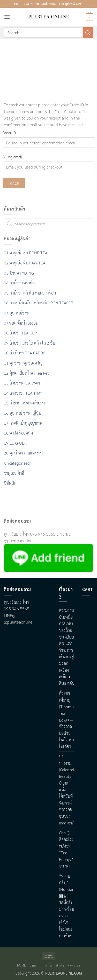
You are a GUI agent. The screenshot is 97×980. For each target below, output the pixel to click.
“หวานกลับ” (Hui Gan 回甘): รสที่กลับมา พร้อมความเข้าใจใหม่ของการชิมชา (67, 906)
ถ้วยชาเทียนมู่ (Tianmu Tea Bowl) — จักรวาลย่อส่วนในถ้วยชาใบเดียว (66, 720)
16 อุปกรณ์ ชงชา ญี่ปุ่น (23, 413)
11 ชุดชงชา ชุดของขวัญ (23, 363)
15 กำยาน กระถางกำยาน (24, 403)
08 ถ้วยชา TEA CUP (20, 333)
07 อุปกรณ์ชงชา (17, 313)
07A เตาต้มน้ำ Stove (21, 323)
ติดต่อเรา (74, 965)
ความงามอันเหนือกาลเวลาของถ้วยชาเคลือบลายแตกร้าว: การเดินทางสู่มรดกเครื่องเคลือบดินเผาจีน (67, 647)
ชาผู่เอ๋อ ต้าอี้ (14, 473)
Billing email (12, 157)
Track (14, 183)
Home (22, 965)
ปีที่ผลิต (10, 483)
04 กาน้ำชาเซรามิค (19, 283)
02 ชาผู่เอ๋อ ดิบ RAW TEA (25, 263)
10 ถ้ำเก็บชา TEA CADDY (24, 353)
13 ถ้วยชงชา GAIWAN (22, 383)
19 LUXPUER (15, 443)
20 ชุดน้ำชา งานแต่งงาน (23, 453)
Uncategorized (17, 463)
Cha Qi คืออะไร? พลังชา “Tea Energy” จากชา (66, 849)
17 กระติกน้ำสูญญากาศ (23, 423)
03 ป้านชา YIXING (19, 273)
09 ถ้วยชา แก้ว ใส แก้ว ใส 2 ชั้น (29, 343)
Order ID (9, 133)
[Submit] (88, 32)
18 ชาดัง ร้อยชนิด (18, 433)
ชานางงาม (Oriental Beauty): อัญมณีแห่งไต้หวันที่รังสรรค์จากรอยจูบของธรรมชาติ (67, 790)
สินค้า (60, 965)
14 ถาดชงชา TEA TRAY (23, 393)
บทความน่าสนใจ (41, 965)
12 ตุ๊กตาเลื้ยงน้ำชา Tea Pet (26, 373)
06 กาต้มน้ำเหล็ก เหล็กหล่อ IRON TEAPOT (39, 303)
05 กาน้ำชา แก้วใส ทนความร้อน (30, 293)
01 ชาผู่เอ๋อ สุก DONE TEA (26, 253)
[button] (7, 17)
